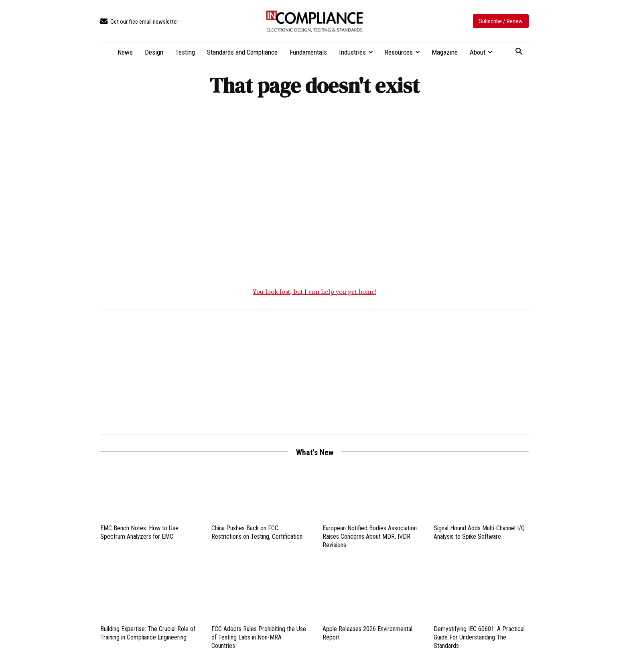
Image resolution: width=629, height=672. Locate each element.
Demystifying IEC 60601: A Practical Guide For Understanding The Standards (479, 638)
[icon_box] (139, 22)
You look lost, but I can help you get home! (314, 292)
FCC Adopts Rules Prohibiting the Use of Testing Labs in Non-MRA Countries (259, 638)
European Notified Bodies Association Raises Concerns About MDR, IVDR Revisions (370, 537)
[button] (519, 52)
